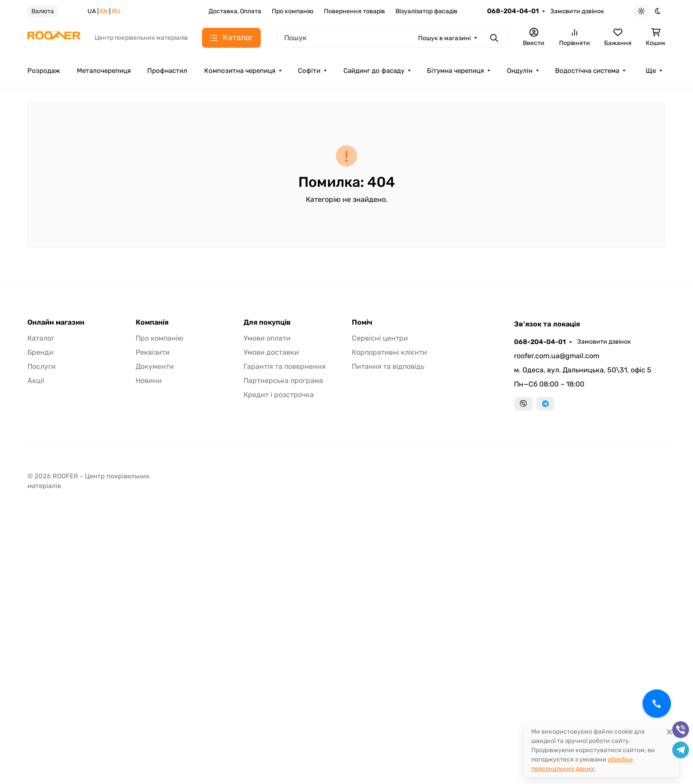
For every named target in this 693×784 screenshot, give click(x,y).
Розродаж (44, 71)
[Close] (669, 732)
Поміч (362, 322)
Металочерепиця (104, 71)
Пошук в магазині (444, 38)
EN (104, 11)
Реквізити (153, 352)
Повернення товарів (354, 11)
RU (116, 11)
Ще (651, 71)
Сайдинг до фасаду (374, 71)
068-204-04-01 (513, 11)
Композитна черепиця (240, 71)
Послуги (42, 366)
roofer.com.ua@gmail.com (557, 356)
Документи (155, 366)
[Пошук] (392, 38)
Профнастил (167, 71)
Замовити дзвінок (577, 11)
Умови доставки (271, 352)
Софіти (309, 71)
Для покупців (267, 322)
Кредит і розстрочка (279, 395)
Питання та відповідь (388, 366)
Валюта (43, 11)
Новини (149, 381)
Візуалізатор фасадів (426, 11)
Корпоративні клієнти (389, 352)
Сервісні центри (380, 338)
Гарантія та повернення (285, 366)
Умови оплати (267, 338)
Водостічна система (587, 71)
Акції (36, 381)
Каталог (41, 338)
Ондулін (520, 71)
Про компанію (293, 11)
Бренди (40, 352)
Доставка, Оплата (235, 11)
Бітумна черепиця (455, 71)
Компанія (152, 322)
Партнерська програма (283, 381)
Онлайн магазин (56, 322)
